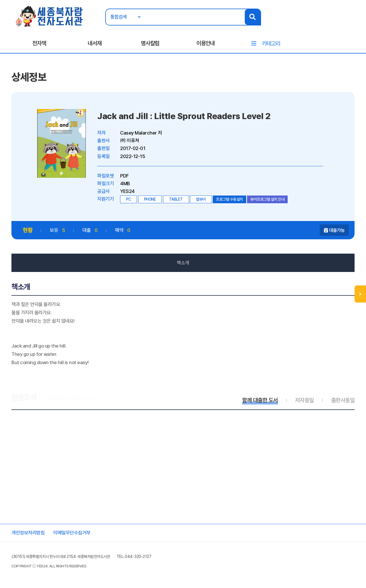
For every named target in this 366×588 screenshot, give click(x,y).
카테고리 (271, 44)
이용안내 (206, 43)
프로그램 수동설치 (229, 199)
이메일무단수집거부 (72, 533)
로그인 (335, 22)
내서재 (95, 43)
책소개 (183, 263)
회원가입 (355, 22)
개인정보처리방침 (28, 533)
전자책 (39, 43)
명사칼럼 (150, 43)
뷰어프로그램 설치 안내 (267, 199)
